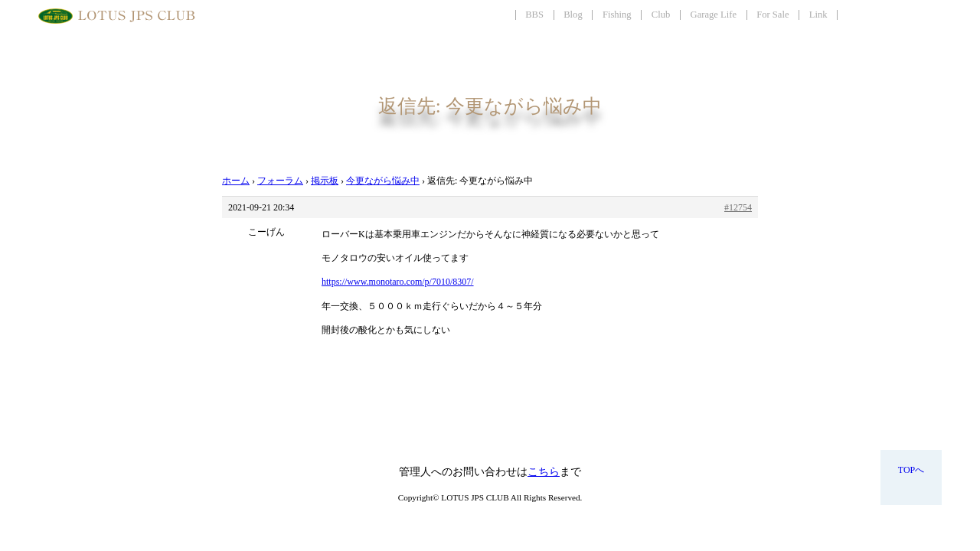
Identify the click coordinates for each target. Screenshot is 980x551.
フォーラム (280, 181)
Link (818, 15)
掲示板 (325, 181)
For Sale (773, 15)
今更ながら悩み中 (383, 181)
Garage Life (714, 15)
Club (661, 15)
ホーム (236, 181)
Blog (573, 15)
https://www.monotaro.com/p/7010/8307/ (398, 282)
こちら (544, 472)
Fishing (617, 15)
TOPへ (911, 470)
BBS (534, 15)
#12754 (738, 207)
